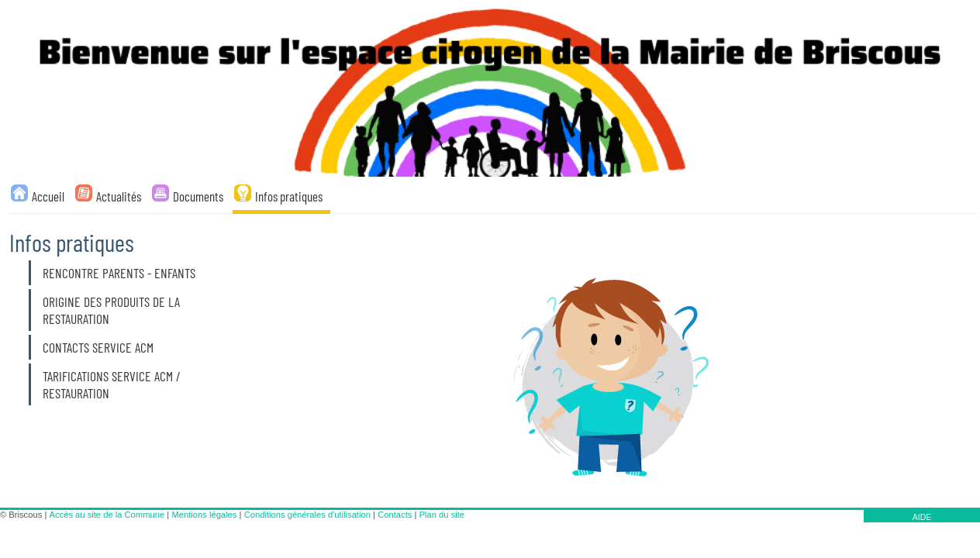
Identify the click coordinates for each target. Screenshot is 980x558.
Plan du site (442, 515)
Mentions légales (204, 515)
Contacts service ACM (98, 347)
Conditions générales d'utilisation (307, 515)
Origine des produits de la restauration (111, 310)
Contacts (395, 515)
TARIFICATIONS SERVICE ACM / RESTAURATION (112, 384)
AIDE (922, 517)
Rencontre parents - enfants (119, 273)
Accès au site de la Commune (107, 515)
